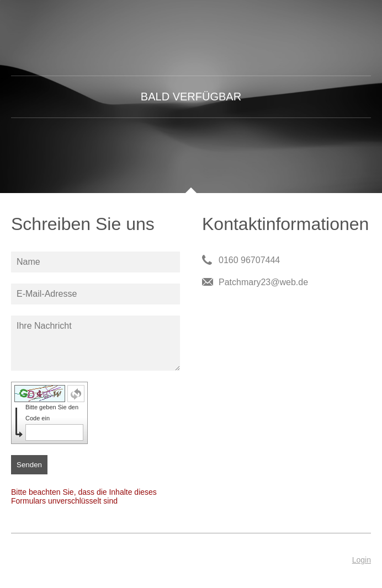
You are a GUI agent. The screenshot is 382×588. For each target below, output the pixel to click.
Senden (29, 465)
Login (362, 560)
